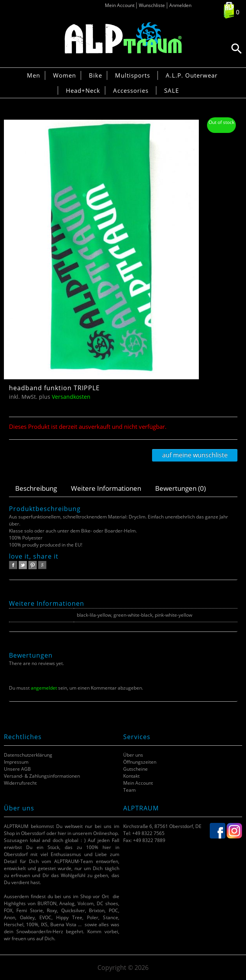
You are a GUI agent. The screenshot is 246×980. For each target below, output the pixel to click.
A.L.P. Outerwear (192, 75)
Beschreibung (36, 488)
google (42, 565)
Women (65, 75)
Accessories (131, 90)
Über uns (133, 755)
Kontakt (131, 776)
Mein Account (120, 5)
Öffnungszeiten (140, 762)
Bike (96, 75)
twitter (23, 565)
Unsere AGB (17, 769)
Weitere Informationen (106, 488)
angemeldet (44, 688)
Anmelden (180, 5)
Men (34, 75)
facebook (13, 565)
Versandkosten (71, 397)
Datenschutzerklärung (28, 755)
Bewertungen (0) (181, 488)
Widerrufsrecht (20, 783)
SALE (172, 90)
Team (129, 790)
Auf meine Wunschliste (195, 455)
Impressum (16, 762)
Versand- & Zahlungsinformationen (42, 776)
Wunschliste (152, 5)
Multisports (133, 75)
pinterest (33, 565)
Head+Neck (83, 90)
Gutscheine (135, 769)
